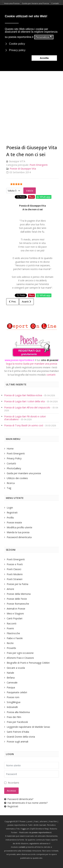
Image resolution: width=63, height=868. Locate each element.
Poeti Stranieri (15, 579)
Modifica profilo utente (19, 527)
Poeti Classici (14, 569)
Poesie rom (13, 697)
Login (10, 508)
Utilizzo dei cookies (17, 478)
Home (10, 449)
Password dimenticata (19, 537)
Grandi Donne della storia (21, 737)
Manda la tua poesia (18, 532)
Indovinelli (12, 707)
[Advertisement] (32, 104)
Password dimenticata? (19, 799)
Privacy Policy (14, 458)
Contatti (11, 463)
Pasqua (11, 687)
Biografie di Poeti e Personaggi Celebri (28, 663)
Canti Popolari (15, 618)
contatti (51, 375)
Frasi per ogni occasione (20, 653)
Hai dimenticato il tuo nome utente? (26, 803)
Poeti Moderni (15, 574)
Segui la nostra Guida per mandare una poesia (32, 364)
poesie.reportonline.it (42, 832)
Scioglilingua (14, 702)
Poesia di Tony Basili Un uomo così (24, 425)
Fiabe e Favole (15, 638)
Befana (11, 678)
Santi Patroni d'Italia (18, 732)
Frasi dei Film (14, 717)
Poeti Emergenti (39, 165)
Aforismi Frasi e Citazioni (20, 658)
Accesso (11, 791)
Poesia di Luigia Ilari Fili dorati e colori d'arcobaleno (25, 418)
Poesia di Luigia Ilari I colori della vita (25, 401)
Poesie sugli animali (17, 742)
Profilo (10, 518)
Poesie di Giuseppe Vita (23, 169)
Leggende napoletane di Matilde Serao (28, 727)
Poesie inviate (14, 522)
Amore (10, 589)
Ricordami (13, 783)
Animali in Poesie (16, 609)
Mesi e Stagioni (15, 613)
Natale (10, 673)
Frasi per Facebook (17, 722)
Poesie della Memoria (19, 594)
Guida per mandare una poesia (24, 473)
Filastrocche (13, 633)
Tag (9, 488)
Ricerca (11, 483)
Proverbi (11, 648)
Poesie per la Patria (17, 584)
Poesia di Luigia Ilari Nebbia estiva (23, 395)
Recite (10, 643)
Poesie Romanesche (18, 604)
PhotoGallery (14, 468)
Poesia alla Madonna (18, 712)
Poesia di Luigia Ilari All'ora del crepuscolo (28, 407)
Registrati (12, 512)
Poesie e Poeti (15, 564)
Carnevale (12, 683)
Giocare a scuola (16, 668)
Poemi (10, 628)
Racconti (12, 623)
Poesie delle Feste (17, 599)
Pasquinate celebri (17, 692)
